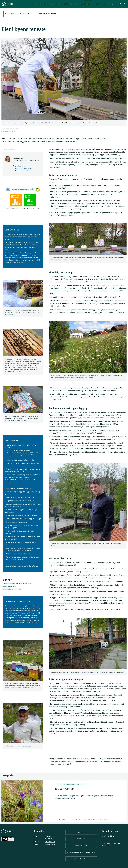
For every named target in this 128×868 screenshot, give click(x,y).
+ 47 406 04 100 (50, 842)
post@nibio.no (50, 844)
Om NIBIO (105, 4)
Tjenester (78, 4)
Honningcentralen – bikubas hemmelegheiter (17, 583)
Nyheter (88, 4)
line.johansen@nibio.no (23, 168)
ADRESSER (81, 839)
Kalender (68, 4)
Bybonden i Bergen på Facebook (13, 589)
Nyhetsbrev (81, 845)
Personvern (81, 859)
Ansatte (96, 4)
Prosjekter (38, 4)
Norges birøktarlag (9, 586)
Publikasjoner (50, 4)
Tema (60, 4)
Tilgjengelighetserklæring (81, 852)
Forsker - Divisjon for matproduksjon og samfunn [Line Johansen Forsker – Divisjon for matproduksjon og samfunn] (26, 160)
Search (113, 4)
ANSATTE (81, 832)
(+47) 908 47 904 (21, 166)
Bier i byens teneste (48, 14)
